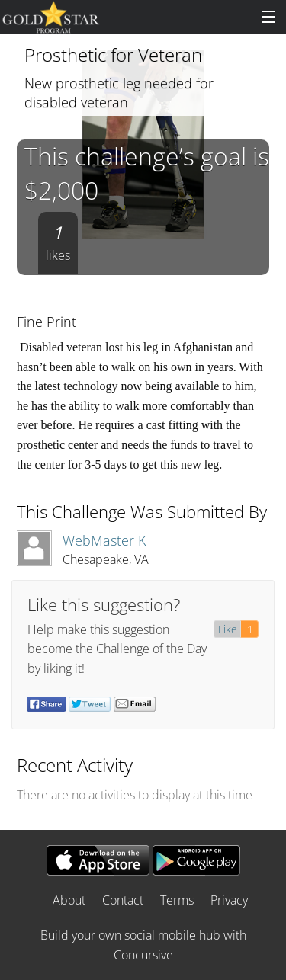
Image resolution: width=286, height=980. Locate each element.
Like (228, 629)
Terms (177, 900)
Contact (123, 900)
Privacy (229, 900)
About (69, 900)
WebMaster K (104, 540)
